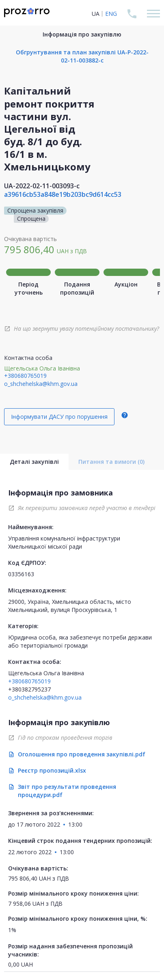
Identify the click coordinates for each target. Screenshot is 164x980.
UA (96, 14)
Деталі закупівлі (34, 462)
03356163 (21, 574)
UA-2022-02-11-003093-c (42, 186)
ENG (111, 14)
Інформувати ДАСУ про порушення (59, 417)
